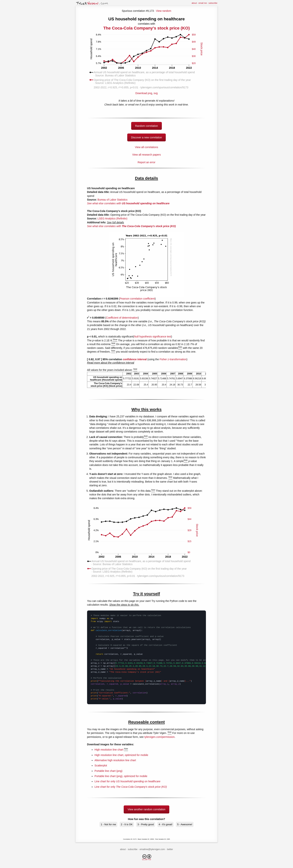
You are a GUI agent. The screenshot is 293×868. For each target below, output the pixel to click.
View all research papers (146, 155)
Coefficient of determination (122, 318)
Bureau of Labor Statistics (112, 200)
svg (156, 93)
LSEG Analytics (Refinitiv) (112, 218)
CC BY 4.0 (147, 857)
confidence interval (135, 359)
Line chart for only (128, 781)
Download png (146, 92)
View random (164, 11)
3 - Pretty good (145, 824)
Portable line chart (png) (108, 771)
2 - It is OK (127, 824)
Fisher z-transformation (173, 359)
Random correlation (146, 126)
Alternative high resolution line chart (115, 760)
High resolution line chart (109, 750)
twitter (170, 849)
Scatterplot (101, 765)
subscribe (213, 3)
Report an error (147, 162)
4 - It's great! (166, 824)
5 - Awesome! (185, 824)
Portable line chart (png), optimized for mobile (121, 776)
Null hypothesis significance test (153, 337)
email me (203, 3)
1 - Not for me (108, 824)
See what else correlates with (128, 203)
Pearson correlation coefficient (137, 299)
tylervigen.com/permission (159, 737)
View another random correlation (146, 809)
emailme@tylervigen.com (152, 849)
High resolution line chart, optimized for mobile (121, 755)
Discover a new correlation (147, 137)
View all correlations (146, 147)
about (194, 3)
